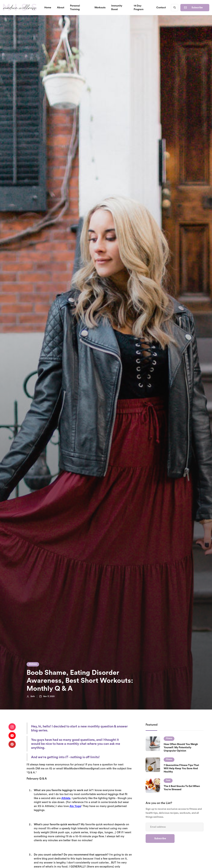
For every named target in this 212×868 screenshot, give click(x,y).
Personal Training (75, 8)
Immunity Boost (117, 8)
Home (48, 8)
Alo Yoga (75, 806)
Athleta (66, 798)
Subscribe (197, 8)
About (61, 8)
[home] (20, 8)
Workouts (100, 8)
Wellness (33, 664)
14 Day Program (139, 8)
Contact (161, 8)
